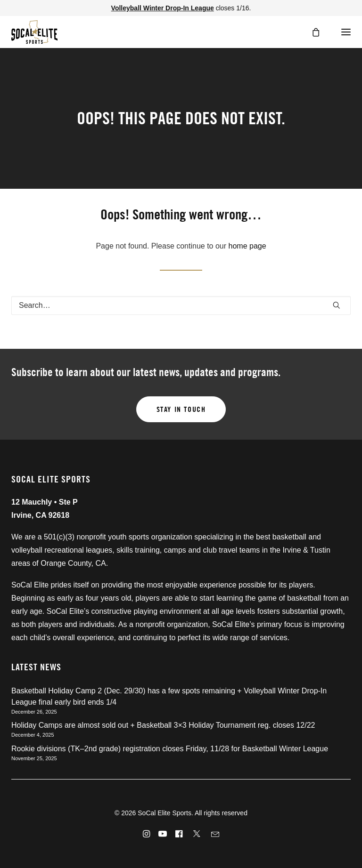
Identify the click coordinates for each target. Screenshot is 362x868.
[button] (343, 32)
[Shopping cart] (312, 32)
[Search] (181, 305)
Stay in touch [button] (181, 409)
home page (247, 246)
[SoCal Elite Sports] (34, 32)
